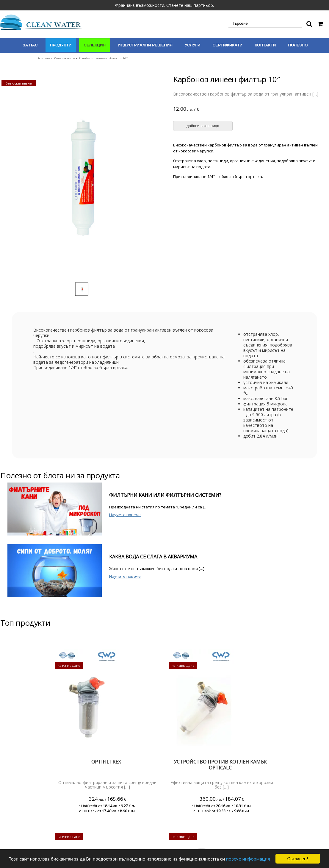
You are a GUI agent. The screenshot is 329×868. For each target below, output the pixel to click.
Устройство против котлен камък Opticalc (220, 765)
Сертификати (227, 45)
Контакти (265, 45)
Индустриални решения (145, 45)
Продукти (61, 45)
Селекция (95, 45)
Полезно (298, 45)
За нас (30, 45)
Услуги (192, 45)
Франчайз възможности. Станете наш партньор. (164, 5)
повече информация (248, 859)
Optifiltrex (106, 762)
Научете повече (125, 515)
